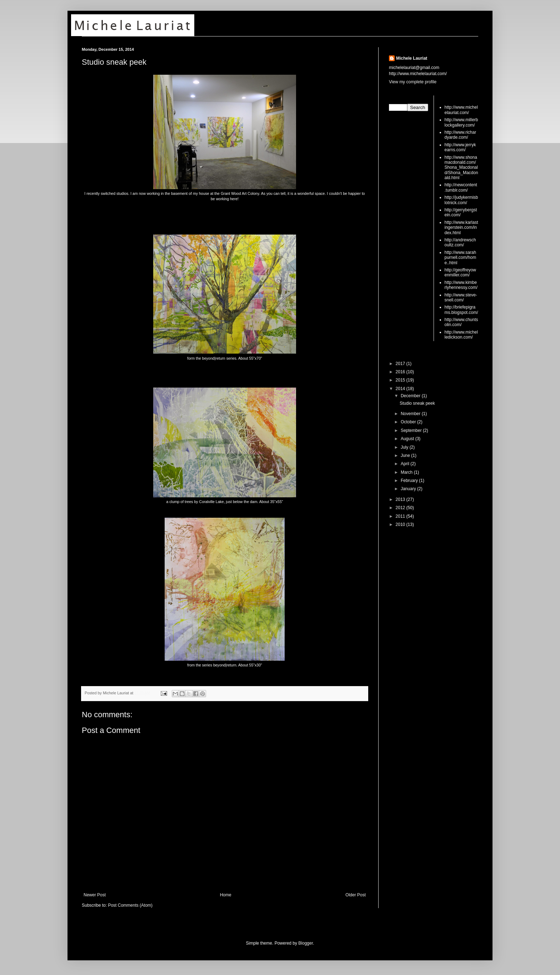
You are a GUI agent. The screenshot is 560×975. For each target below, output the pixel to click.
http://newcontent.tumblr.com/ (461, 187)
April (406, 464)
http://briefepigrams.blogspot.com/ (461, 310)
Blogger (306, 943)
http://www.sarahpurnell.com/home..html (461, 258)
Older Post (356, 895)
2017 (401, 364)
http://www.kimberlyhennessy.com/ (461, 285)
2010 (401, 525)
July (405, 447)
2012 (401, 508)
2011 (401, 516)
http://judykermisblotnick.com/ (461, 200)
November (411, 414)
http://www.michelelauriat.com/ (461, 110)
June (406, 456)
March (407, 472)
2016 (401, 372)
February (410, 481)
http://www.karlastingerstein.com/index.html (461, 228)
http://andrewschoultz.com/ (460, 242)
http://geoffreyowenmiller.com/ (461, 272)
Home (226, 895)
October (409, 422)
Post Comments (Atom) (130, 905)
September (412, 430)
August (408, 439)
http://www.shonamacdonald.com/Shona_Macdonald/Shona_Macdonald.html (461, 168)
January (409, 489)
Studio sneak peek (114, 62)
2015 (401, 380)
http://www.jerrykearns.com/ (460, 147)
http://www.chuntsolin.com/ (461, 322)
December (411, 396)
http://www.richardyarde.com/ (461, 135)
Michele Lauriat (412, 58)
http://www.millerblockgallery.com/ (461, 122)
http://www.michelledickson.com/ (461, 335)
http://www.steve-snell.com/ (461, 297)
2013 (401, 499)
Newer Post (95, 895)
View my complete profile (413, 82)
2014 (401, 389)
